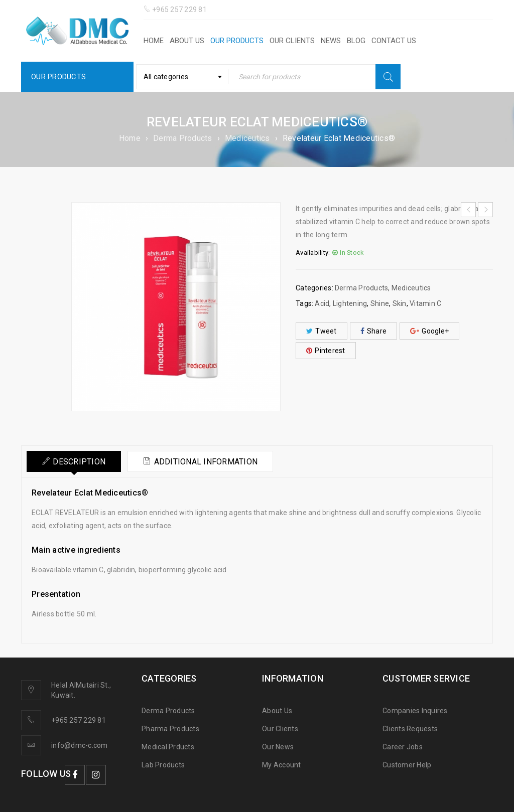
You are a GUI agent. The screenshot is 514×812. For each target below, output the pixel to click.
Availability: (313, 253)
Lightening (350, 303)
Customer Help (407, 765)
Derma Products (183, 138)
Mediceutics (247, 138)
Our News (278, 747)
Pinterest (326, 351)
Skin (400, 303)
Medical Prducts (168, 747)
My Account (282, 765)
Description (79, 462)
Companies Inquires (415, 711)
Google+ (429, 331)
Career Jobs (403, 747)
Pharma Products (170, 729)
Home (130, 138)
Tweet (322, 331)
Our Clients (280, 729)
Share (374, 331)
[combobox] (182, 77)
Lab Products (163, 765)
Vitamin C (425, 303)
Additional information (206, 462)
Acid (322, 303)
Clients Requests (410, 729)
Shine (380, 303)
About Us (277, 711)
